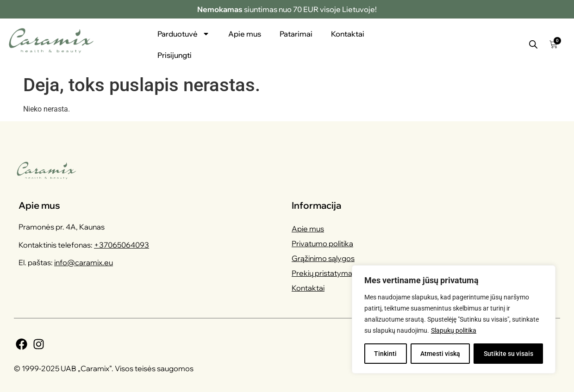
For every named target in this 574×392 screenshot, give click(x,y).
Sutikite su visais (508, 354)
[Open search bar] (533, 44)
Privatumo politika (322, 243)
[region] (454, 319)
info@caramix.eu (84, 262)
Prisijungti (175, 55)
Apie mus (245, 34)
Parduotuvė (184, 34)
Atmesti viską (440, 354)
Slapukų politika (454, 330)
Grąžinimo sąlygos (323, 258)
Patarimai (296, 34)
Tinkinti (385, 354)
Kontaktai (348, 34)
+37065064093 (122, 245)
